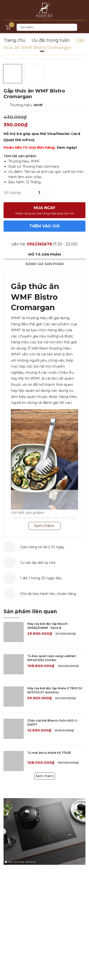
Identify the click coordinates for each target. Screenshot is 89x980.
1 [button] (42, 51)
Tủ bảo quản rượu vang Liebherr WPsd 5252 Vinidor (52, 658)
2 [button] (47, 51)
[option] (44, 59)
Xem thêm (45, 776)
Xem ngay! (67, 147)
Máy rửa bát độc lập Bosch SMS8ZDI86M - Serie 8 (47, 626)
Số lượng (12, 193)
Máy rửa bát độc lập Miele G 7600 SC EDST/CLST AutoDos (55, 690)
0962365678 (39, 244)
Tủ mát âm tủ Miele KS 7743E (49, 753)
